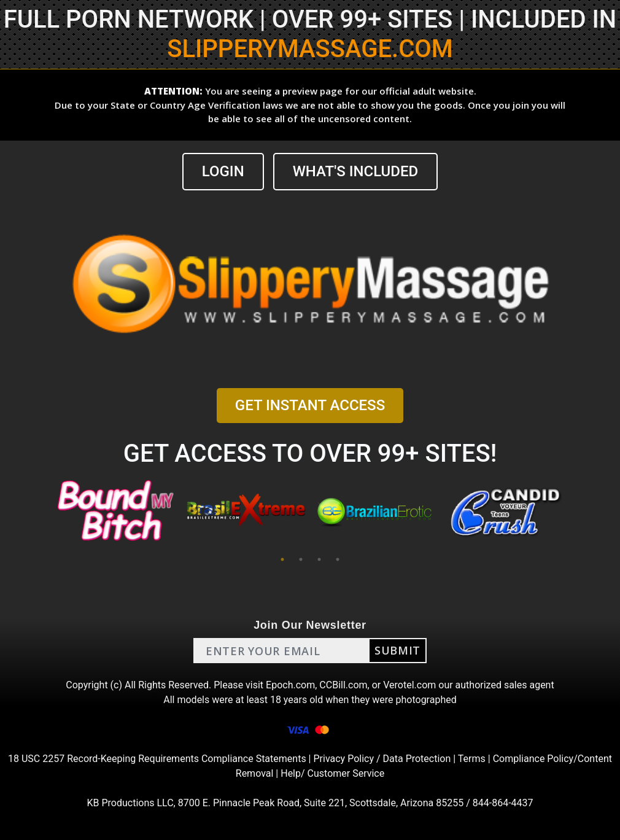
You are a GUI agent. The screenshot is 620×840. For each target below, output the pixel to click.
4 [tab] (338, 559)
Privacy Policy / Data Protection (382, 759)
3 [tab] (319, 559)
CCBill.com (343, 685)
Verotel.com (409, 685)
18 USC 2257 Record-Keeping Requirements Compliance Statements (157, 759)
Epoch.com (290, 685)
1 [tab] (282, 559)
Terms (472, 759)
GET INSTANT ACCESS (310, 405)
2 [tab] (301, 559)
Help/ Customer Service (332, 773)
